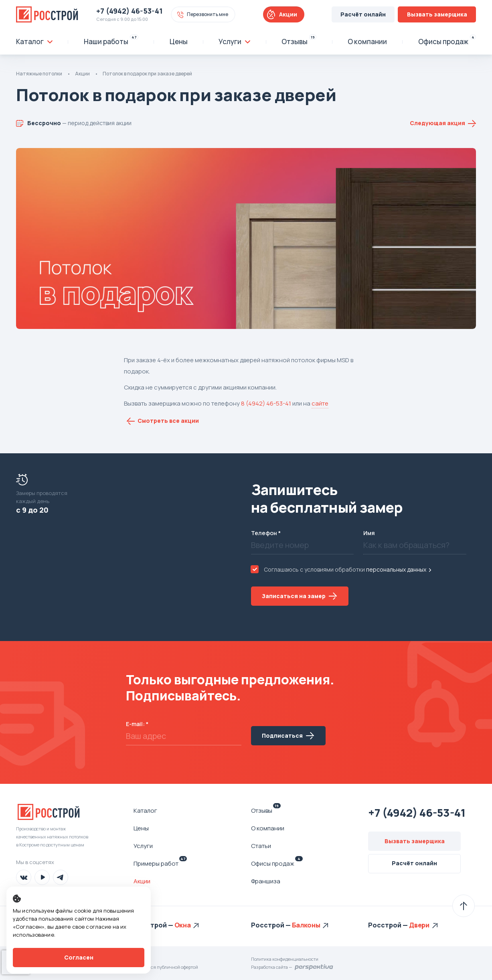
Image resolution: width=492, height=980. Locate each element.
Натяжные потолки (39, 74)
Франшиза (266, 881)
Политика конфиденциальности (285, 959)
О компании (268, 828)
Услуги (143, 846)
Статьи (261, 846)
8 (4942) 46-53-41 (266, 403)
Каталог (145, 811)
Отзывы (266, 810)
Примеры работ (160, 863)
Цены (141, 828)
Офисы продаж (277, 863)
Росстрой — (154, 925)
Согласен (79, 957)
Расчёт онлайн (363, 14)
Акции (288, 14)
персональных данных (396, 569)
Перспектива (314, 967)
